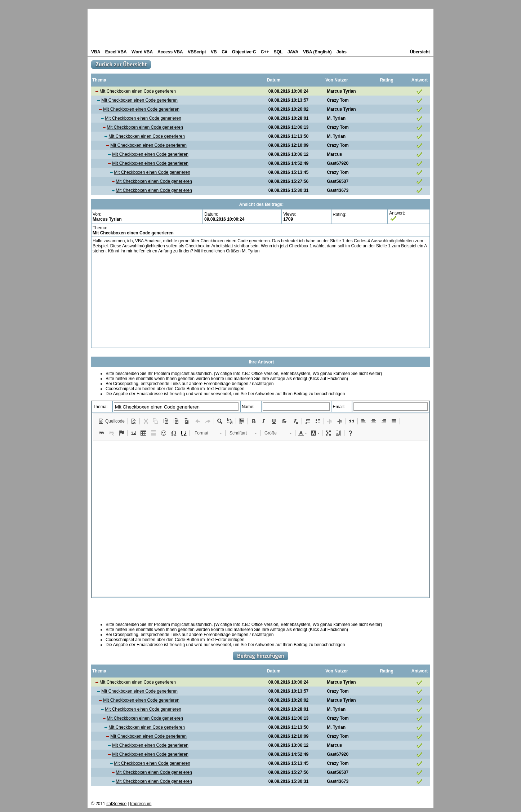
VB (213, 52)
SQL (278, 52)
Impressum (141, 804)
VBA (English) (317, 52)
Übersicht (420, 52)
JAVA (292, 52)
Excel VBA (115, 52)
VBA (96, 52)
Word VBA (142, 52)
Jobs (341, 52)
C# (224, 52)
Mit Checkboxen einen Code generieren (139, 100)
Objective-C (243, 52)
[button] (112, 421)
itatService (116, 804)
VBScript (196, 52)
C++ (264, 52)
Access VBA (170, 52)
